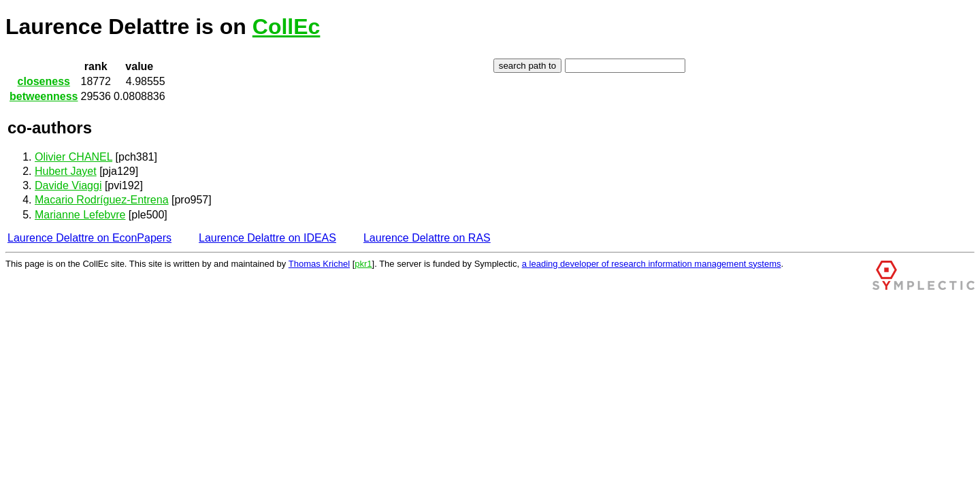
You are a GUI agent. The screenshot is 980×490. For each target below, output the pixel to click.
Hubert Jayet (66, 171)
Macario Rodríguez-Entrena (102, 200)
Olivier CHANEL (73, 157)
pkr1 (363, 264)
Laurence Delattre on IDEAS (267, 238)
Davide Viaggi (68, 185)
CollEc (287, 27)
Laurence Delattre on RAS (427, 238)
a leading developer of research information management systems (652, 264)
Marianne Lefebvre (80, 215)
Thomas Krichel (319, 264)
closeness (44, 81)
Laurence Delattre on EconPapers (89, 238)
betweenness (44, 96)
